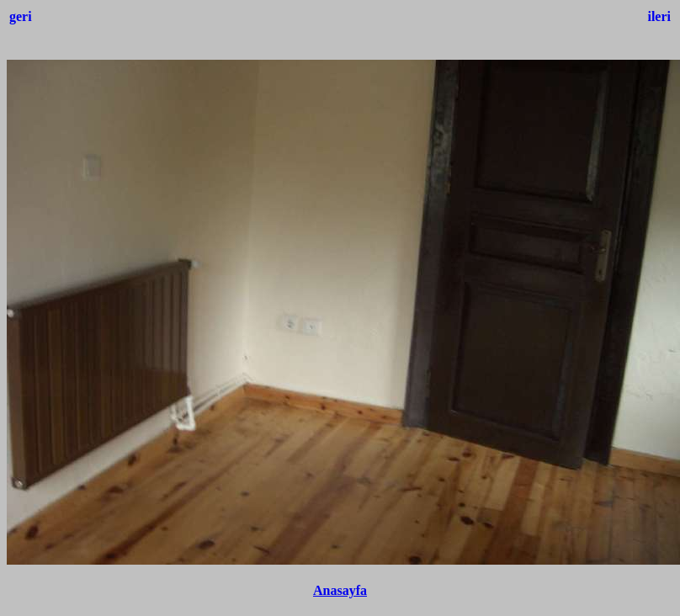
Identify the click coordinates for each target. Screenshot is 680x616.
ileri (659, 16)
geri (21, 16)
